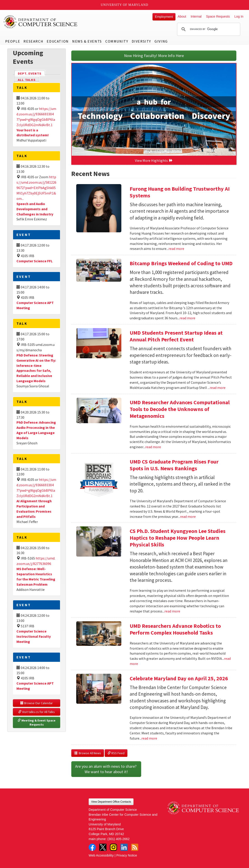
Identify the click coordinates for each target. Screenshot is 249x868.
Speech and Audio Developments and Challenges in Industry (35, 209)
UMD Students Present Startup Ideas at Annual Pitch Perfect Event (176, 336)
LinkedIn (124, 847)
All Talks (27, 80)
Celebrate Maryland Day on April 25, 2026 (179, 678)
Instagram (113, 847)
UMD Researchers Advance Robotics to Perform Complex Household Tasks (175, 629)
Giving (161, 41)
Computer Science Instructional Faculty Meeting (34, 636)
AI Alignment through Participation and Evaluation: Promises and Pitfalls (34, 509)
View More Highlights (154, 160)
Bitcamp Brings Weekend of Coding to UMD (181, 263)
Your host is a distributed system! (33, 133)
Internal (196, 16)
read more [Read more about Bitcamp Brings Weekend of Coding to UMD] (187, 318)
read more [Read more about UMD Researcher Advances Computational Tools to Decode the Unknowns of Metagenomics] (153, 447)
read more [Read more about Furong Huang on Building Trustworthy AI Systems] (176, 249)
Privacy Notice (127, 855)
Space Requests (218, 16)
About (182, 16)
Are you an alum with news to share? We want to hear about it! (106, 769)
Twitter (103, 847)
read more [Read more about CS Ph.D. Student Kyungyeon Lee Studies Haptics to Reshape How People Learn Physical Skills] (172, 611)
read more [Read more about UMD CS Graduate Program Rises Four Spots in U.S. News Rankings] (188, 516)
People (13, 41)
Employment (164, 17)
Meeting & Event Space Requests (37, 722)
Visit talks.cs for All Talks (37, 712)
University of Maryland (125, 5)
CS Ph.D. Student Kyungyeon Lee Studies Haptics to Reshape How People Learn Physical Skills (178, 538)
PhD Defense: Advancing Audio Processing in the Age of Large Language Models (36, 430)
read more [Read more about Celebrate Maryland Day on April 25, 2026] (149, 738)
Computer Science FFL (35, 261)
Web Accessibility (101, 855)
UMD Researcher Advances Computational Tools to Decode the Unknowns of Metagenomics (180, 409)
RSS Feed (116, 753)
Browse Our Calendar (37, 703)
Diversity (141, 41)
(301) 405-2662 (118, 839)
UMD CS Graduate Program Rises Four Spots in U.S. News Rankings (174, 465)
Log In (239, 16)
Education (58, 41)
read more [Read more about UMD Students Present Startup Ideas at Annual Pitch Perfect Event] (218, 388)
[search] (208, 29)
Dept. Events (32, 73)
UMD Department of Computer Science (41, 22)
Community (117, 41)
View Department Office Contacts (111, 802)
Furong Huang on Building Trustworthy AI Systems (180, 192)
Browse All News (88, 753)
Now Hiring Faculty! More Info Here (154, 56)
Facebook (92, 847)
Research (33, 41)
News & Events (87, 41)
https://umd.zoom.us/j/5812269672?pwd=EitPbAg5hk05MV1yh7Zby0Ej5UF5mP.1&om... (36, 188)
